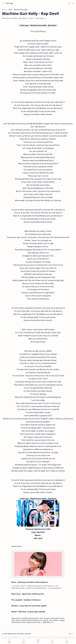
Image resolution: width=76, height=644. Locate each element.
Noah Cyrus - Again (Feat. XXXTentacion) (28, 594)
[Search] (73, 3)
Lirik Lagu (9, 3)
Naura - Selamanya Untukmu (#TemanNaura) (30, 582)
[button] (69, 3)
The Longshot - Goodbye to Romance (26, 600)
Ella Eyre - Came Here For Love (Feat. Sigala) (29, 606)
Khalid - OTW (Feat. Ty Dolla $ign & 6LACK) (28, 612)
